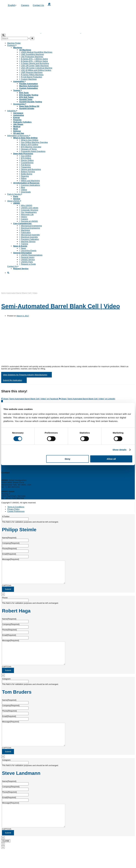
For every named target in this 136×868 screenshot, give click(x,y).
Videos (24, 190)
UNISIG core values (30, 208)
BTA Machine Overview (31, 147)
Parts (16, 196)
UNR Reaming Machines (32, 72)
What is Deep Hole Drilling (25, 138)
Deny (67, 459)
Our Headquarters (29, 212)
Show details (120, 450)
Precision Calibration (30, 239)
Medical (17, 127)
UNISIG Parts (27, 262)
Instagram (6, 688)
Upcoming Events (29, 251)
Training (24, 244)
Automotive (19, 115)
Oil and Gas (19, 133)
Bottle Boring (27, 174)
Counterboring (27, 163)
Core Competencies (22, 223)
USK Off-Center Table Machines (35, 66)
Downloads (26, 192)
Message (11, 559)
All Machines (25, 50)
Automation (19, 81)
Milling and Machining (30, 181)
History (24, 217)
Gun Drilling (26, 156)
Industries (12, 111)
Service (17, 199)
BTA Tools (24, 93)
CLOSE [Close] (6, 859)
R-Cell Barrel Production (32, 77)
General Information (23, 253)
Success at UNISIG (29, 221)
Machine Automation (29, 86)
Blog (23, 187)
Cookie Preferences (16, 511)
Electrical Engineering (30, 228)
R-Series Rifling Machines (32, 75)
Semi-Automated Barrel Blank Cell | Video (61, 306)
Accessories (20, 104)
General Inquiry (28, 257)
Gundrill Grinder (27, 108)
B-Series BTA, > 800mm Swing (34, 61)
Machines (18, 48)
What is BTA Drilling (30, 145)
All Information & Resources (26, 183)
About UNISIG (14, 201)
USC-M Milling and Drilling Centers (36, 70)
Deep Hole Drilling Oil (29, 106)
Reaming (25, 176)
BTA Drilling (26, 158)
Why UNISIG (27, 205)
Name (9, 538)
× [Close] (3, 599)
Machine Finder (14, 43)
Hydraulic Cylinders (22, 122)
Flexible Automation (29, 84)
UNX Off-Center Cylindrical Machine (37, 68)
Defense (17, 131)
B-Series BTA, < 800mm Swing (34, 59)
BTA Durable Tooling (29, 95)
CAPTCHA (7, 590)
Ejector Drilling (27, 160)
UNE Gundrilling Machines (32, 54)
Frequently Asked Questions (33, 151)
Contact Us (38, 5)
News (23, 248)
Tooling (17, 90)
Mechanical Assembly (30, 235)
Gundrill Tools (26, 99)
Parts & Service (15, 194)
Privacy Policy (13, 509)
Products (12, 45)
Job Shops (18, 124)
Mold (15, 129)
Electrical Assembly (29, 237)
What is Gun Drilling (30, 140)
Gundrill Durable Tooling (31, 102)
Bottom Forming (28, 172)
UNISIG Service (28, 260)
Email (9, 554)
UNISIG (17, 203)
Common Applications (30, 185)
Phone (9, 548)
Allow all (111, 459)
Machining (25, 230)
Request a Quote (28, 264)
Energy (17, 117)
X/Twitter (6, 516)
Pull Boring (26, 165)
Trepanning (26, 167)
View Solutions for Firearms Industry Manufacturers (25, 375)
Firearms (17, 120)
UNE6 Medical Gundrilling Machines (37, 52)
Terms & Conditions (16, 507)
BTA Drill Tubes (26, 97)
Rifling (24, 178)
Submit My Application (12, 380)
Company (11, 543)
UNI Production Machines (32, 57)
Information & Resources (19, 136)
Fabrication (26, 232)
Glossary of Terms (29, 149)
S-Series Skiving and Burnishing (35, 63)
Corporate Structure (30, 210)
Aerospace (18, 113)
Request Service (21, 269)
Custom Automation (29, 88)
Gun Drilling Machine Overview (34, 142)
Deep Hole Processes (23, 154)
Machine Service (28, 242)
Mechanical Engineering (31, 226)
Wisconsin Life (27, 214)
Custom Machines (29, 79)
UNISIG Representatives (32, 255)
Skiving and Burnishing (31, 169)
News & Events (20, 246)
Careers (25, 5)
